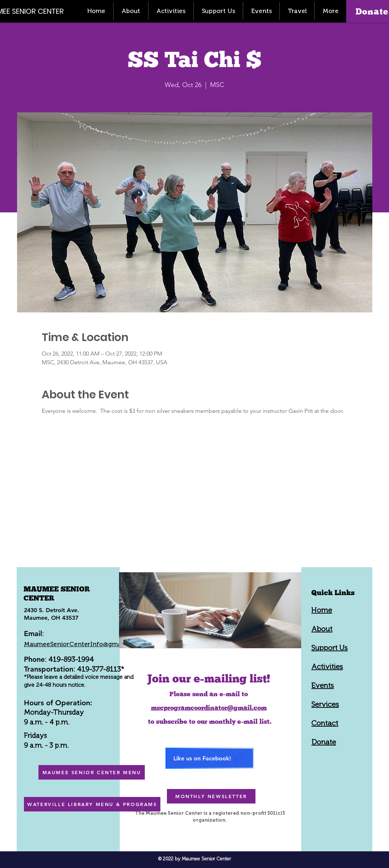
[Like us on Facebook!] (210, 758)
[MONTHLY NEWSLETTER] (211, 796)
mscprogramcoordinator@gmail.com (209, 708)
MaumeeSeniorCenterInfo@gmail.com (82, 644)
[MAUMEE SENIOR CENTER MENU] (92, 772)
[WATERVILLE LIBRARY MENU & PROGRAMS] (92, 804)
